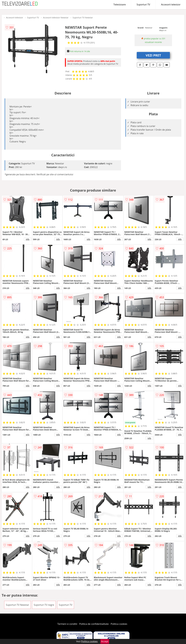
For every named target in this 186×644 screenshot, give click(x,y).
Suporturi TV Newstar (83, 18)
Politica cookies (119, 624)
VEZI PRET (153, 55)
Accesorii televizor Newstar (56, 18)
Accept (105, 641)
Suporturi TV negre (44, 605)
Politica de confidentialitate (94, 624)
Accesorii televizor (171, 5)
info (28, 239)
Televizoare (120, 5)
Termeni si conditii (67, 624)
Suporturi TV (143, 5)
